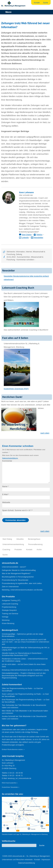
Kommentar (7, 461)
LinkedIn (25, 238)
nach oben (45, 433)
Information (20, 252)
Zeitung (19, 254)
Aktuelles (20, 539)
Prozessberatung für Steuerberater (15, 580)
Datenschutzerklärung (26, 863)
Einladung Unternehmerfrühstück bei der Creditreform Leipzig (25, 670)
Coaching (6, 550)
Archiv (39, 550)
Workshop (6, 620)
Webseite (6, 502)
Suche (46, 3)
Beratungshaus (34, 539)
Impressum (46, 860)
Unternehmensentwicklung (13, 544)
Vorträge (5, 617)
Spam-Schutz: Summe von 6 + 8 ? (17, 510)
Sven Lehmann (26, 192)
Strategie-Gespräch (9, 610)
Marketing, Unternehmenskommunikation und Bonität (22, 590)
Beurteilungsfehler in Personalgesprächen (18, 577)
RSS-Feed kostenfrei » (10, 783)
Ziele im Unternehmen (10, 587)
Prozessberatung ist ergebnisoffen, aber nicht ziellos (22, 583)
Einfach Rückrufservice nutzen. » (13, 749)
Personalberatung (35, 544)
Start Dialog (27, 235)
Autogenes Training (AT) (11, 600)
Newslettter (38, 238)
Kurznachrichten (24, 257)
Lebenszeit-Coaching (10, 604)
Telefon (39, 235)
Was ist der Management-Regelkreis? (16, 573)
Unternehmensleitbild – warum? (14, 567)
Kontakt (37, 3)
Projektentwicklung (9, 607)
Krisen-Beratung (8, 623)
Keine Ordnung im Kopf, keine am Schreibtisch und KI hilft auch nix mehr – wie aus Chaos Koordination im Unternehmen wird (26, 642)
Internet (29, 252)
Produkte (18, 550)
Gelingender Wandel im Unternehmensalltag (19, 570)
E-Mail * (6, 494)
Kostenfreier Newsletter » (11, 787)
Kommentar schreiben (25, 260)
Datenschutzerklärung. (10, 458)
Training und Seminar (10, 614)
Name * (5, 486)
